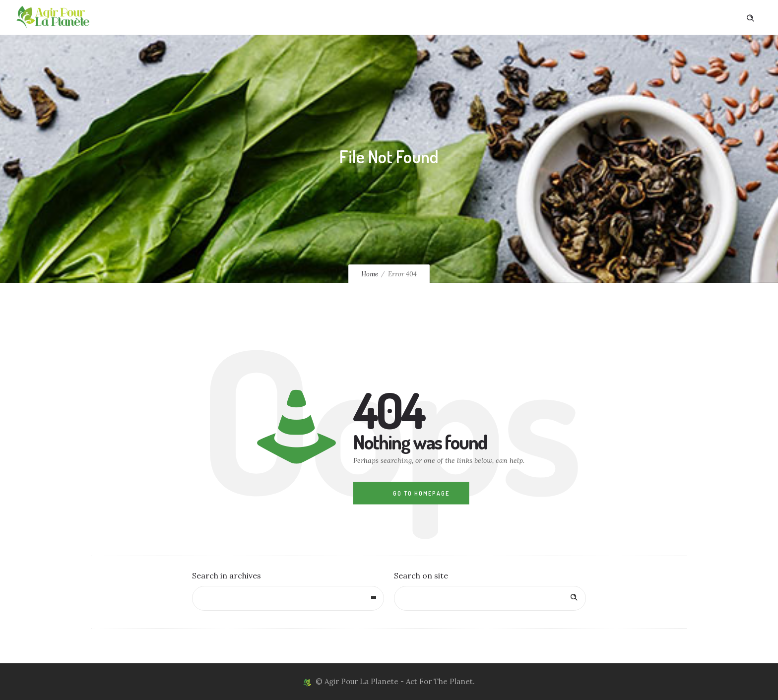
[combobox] (288, 598)
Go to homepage (421, 493)
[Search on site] (490, 598)
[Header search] (750, 17)
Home (370, 274)
